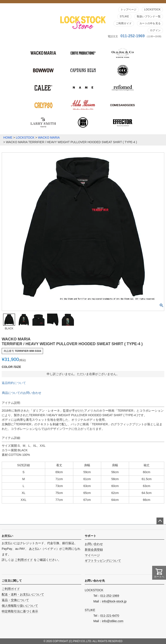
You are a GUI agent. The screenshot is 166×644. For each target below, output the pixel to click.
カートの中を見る (150, 23)
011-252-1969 (132, 36)
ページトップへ (160, 521)
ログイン (155, 30)
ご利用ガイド (124, 23)
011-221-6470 (110, 616)
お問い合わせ (94, 544)
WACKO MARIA (49, 138)
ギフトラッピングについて (103, 561)
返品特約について (14, 383)
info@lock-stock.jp (114, 601)
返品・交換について (15, 600)
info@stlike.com (113, 621)
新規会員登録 (94, 550)
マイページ (92, 555)
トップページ (128, 10)
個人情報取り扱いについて (20, 606)
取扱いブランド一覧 (149, 16)
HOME (8, 138)
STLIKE (124, 16)
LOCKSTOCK (152, 10)
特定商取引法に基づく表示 (20, 611)
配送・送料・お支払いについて (23, 594)
